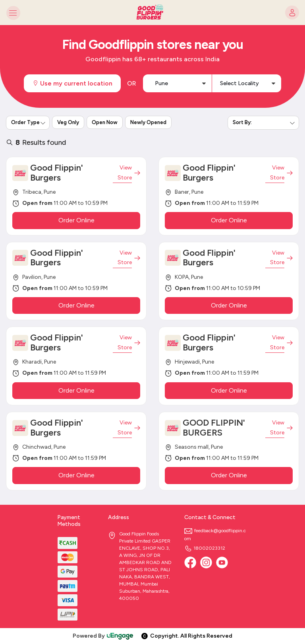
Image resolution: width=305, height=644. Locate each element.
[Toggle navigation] (13, 13)
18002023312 (205, 548)
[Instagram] (206, 562)
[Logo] (152, 13)
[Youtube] (222, 562)
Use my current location (72, 83)
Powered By (103, 636)
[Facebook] (190, 562)
